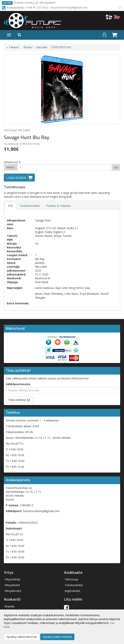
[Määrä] (65, 167)
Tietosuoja (71, 579)
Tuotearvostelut (30, 206)
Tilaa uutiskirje (17, 400)
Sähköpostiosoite (18, 384)
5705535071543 (61, 47)
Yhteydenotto (13, 591)
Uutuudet (42, 47)
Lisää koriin (16, 178)
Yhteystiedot (12, 585)
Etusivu (28, 47)
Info (11, 206)
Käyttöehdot (72, 591)
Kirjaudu (10, 606)
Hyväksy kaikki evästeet (57, 637)
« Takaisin (13, 47)
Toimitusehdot (74, 585)
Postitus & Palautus (58, 206)
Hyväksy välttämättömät (22, 637)
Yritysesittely (12, 579)
